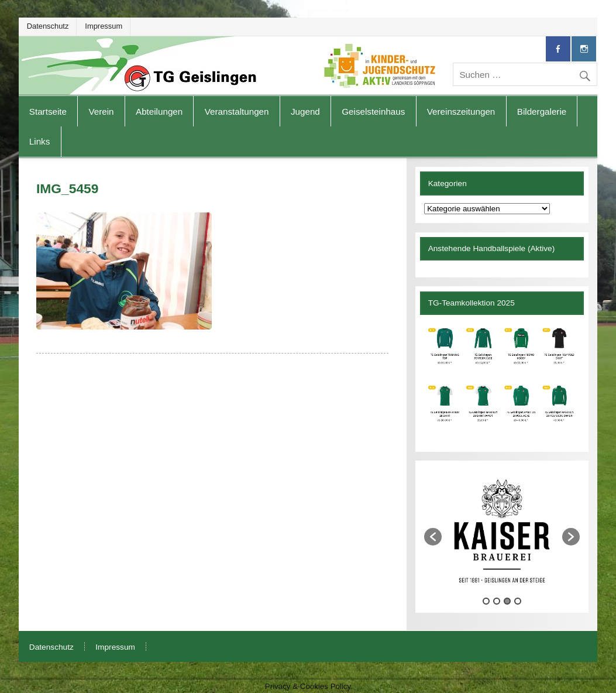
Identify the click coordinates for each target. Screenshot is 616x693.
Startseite (48, 112)
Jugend (305, 112)
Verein (101, 112)
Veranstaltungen (237, 112)
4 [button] (518, 601)
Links (39, 141)
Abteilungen (159, 112)
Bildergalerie (542, 112)
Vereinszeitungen (461, 112)
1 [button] (486, 601)
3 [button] (507, 601)
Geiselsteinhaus (373, 112)
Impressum (104, 26)
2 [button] (497, 601)
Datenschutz (48, 26)
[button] (433, 537)
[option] (502, 531)
